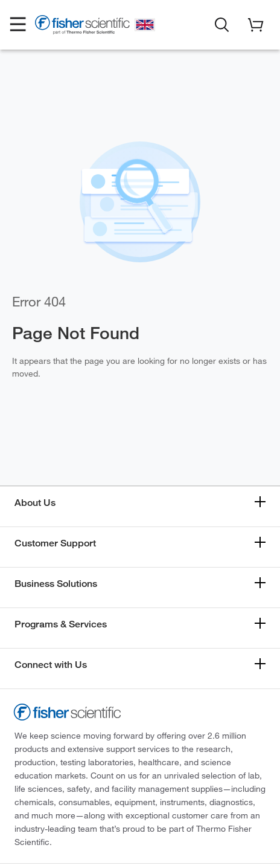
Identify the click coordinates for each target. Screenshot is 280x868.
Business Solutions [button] (56, 584)
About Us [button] (35, 503)
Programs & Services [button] (61, 624)
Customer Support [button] (55, 543)
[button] (18, 25)
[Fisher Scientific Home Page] (82, 27)
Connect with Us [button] (51, 665)
